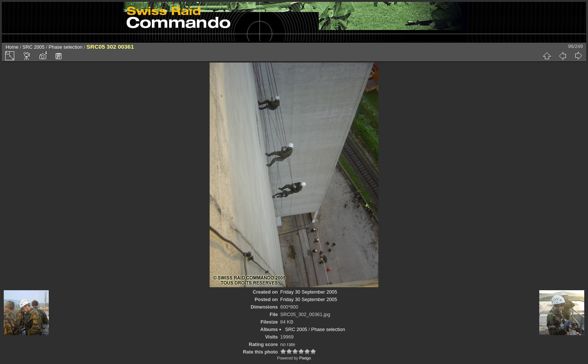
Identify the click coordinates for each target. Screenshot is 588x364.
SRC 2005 (34, 47)
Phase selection (66, 47)
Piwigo (305, 358)
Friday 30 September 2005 (309, 292)
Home (12, 47)
